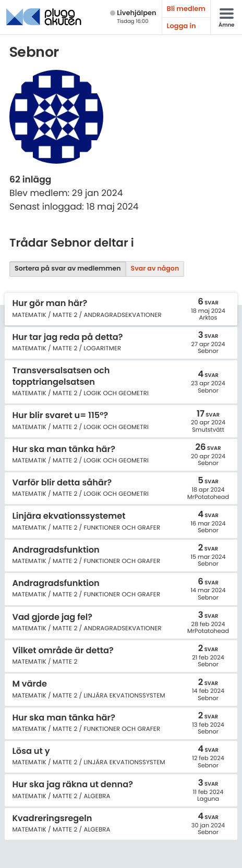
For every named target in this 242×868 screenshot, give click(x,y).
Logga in (181, 26)
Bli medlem (186, 9)
